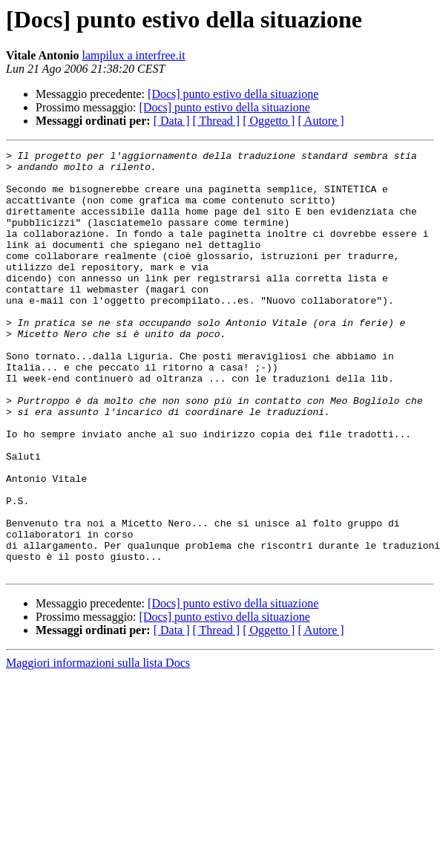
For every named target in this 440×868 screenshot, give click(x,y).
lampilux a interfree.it (134, 55)
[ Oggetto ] (269, 121)
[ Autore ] (321, 121)
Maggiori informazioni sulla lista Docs (98, 747)
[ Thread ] (217, 121)
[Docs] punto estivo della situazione (233, 94)
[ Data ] (172, 121)
